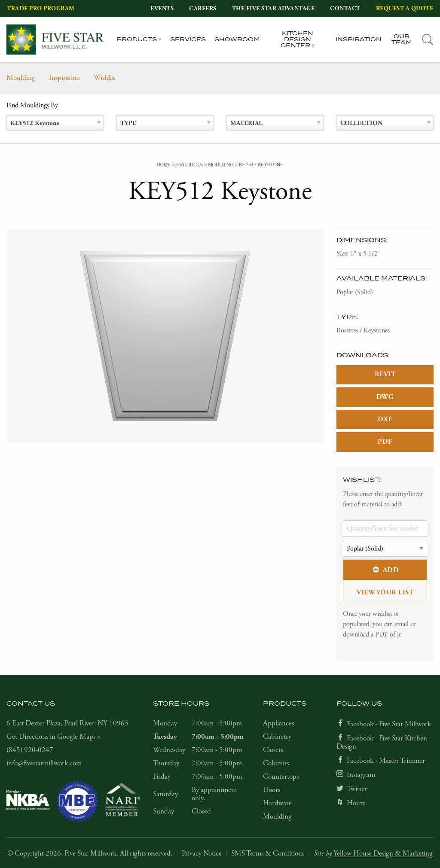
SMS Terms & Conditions (268, 853)
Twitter (357, 789)
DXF (385, 419)
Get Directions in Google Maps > (54, 737)
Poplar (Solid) (355, 292)
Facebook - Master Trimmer (386, 761)
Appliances (278, 723)
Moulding (21, 78)
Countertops (281, 777)
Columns (276, 763)
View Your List (385, 592)
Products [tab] (137, 40)
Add (385, 570)
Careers (203, 9)
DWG (385, 397)
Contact (345, 9)
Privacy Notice (202, 853)
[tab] (428, 40)
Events (162, 9)
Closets (273, 750)
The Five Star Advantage (273, 9)
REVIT (385, 374)
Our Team (402, 40)
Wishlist (105, 78)
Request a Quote (405, 9)
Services (188, 40)
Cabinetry (277, 737)
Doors (272, 790)
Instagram (361, 775)
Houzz (356, 803)
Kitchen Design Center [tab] (297, 40)
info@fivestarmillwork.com (44, 763)
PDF (385, 442)
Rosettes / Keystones (363, 330)
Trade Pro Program (41, 9)
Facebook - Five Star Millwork (389, 724)
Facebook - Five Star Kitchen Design (382, 742)
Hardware (277, 803)
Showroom (237, 40)
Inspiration (359, 40)
